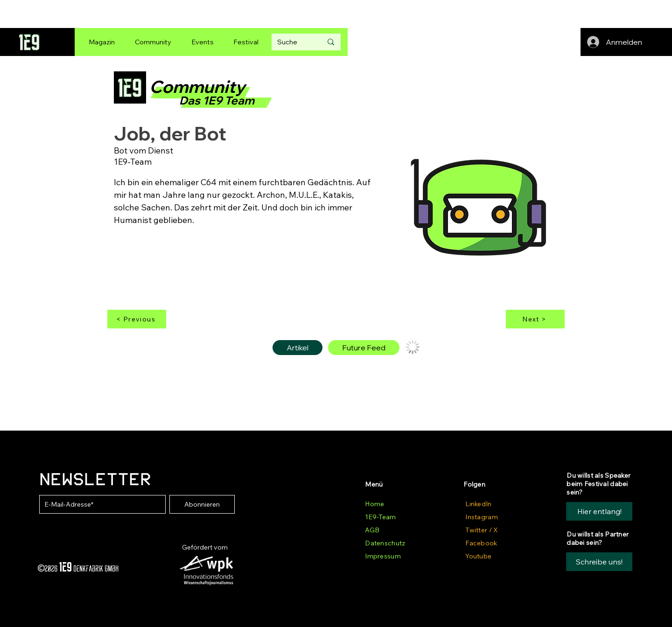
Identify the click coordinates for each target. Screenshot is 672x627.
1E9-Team (380, 517)
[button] (599, 562)
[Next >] (535, 319)
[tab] (297, 348)
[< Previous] (137, 319)
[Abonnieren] (202, 504)
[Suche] (293, 42)
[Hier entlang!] (599, 511)
